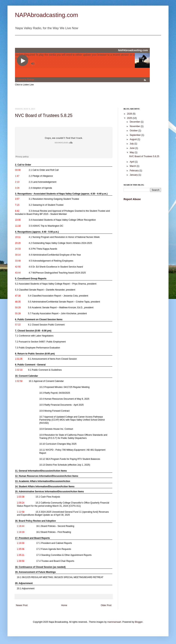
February (135, 171)
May (132, 152)
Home (64, 605)
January (134, 175)
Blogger (139, 622)
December (135, 122)
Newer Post (22, 605)
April (132, 162)
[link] (63, 169)
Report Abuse (132, 199)
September (136, 135)
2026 (130, 114)
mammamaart (114, 622)
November (135, 126)
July (132, 144)
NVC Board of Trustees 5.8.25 (44, 115)
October (134, 131)
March (133, 166)
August (134, 139)
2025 (130, 118)
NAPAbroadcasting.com (47, 15)
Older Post (106, 605)
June (132, 148)
